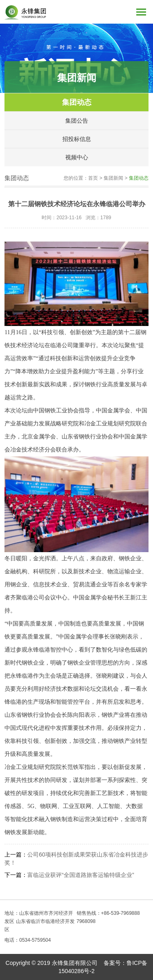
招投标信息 (77, 139)
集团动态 (77, 102)
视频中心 (77, 157)
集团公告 (77, 121)
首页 (93, 178)
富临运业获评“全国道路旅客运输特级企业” (81, 875)
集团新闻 (113, 178)
